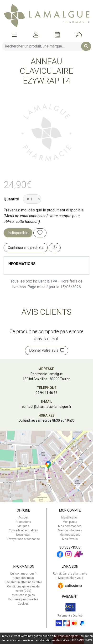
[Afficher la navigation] (14, 35)
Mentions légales (23, 595)
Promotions (23, 522)
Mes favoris (70, 539)
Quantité (11, 199)
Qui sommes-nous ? (23, 574)
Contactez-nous (23, 578)
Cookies (23, 604)
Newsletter (23, 535)
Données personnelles (23, 599)
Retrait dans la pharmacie (70, 574)
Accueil (23, 518)
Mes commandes (70, 526)
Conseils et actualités (23, 530)
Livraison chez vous (70, 578)
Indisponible (18, 233)
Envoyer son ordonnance (23, 539)
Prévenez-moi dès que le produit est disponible (44, 210)
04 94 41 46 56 (46, 393)
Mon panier (70, 522)
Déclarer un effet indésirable (23, 582)
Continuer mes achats (26, 248)
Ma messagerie (70, 535)
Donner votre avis (47, 350)
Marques (23, 526)
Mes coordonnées (70, 530)
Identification (70, 518)
